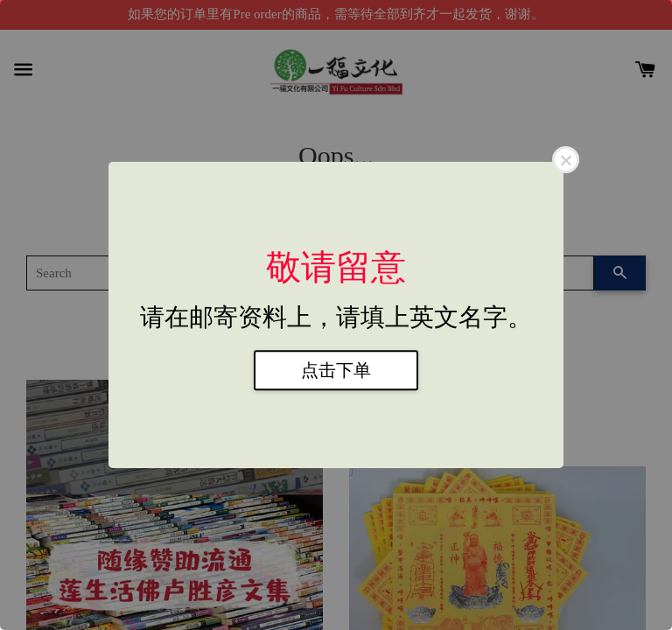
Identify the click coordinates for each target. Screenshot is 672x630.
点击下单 (336, 370)
